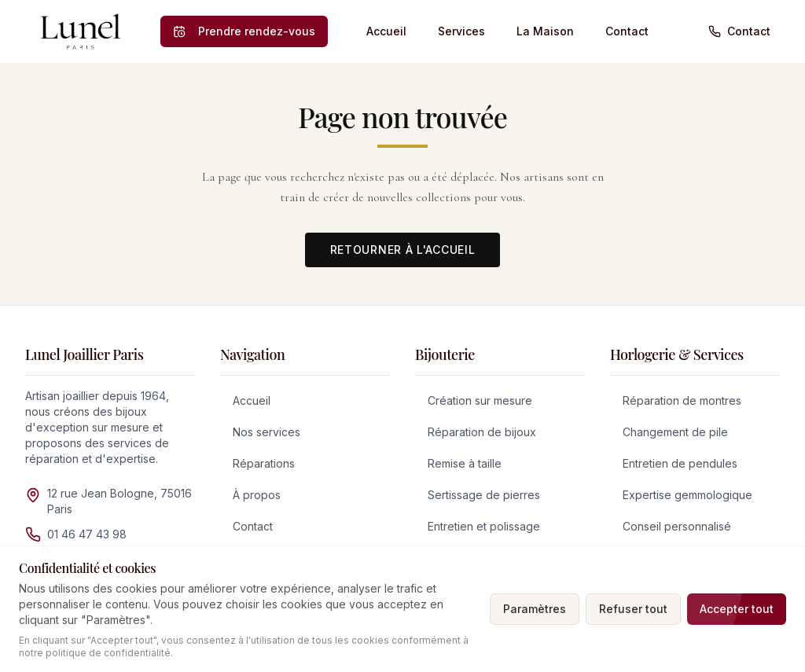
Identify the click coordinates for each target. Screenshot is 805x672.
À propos (257, 495)
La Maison (545, 31)
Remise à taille (465, 463)
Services (461, 31)
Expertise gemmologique (687, 495)
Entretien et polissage (484, 526)
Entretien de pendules (680, 463)
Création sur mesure (480, 400)
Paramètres (535, 609)
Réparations (264, 463)
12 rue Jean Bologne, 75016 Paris (119, 501)
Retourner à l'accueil (403, 250)
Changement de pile (675, 432)
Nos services (266, 432)
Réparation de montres (682, 400)
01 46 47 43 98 (87, 534)
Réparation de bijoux (482, 432)
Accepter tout (737, 609)
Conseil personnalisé (677, 526)
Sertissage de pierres (484, 495)
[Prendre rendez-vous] (244, 31)
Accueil (386, 31)
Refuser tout (633, 609)
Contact (627, 31)
